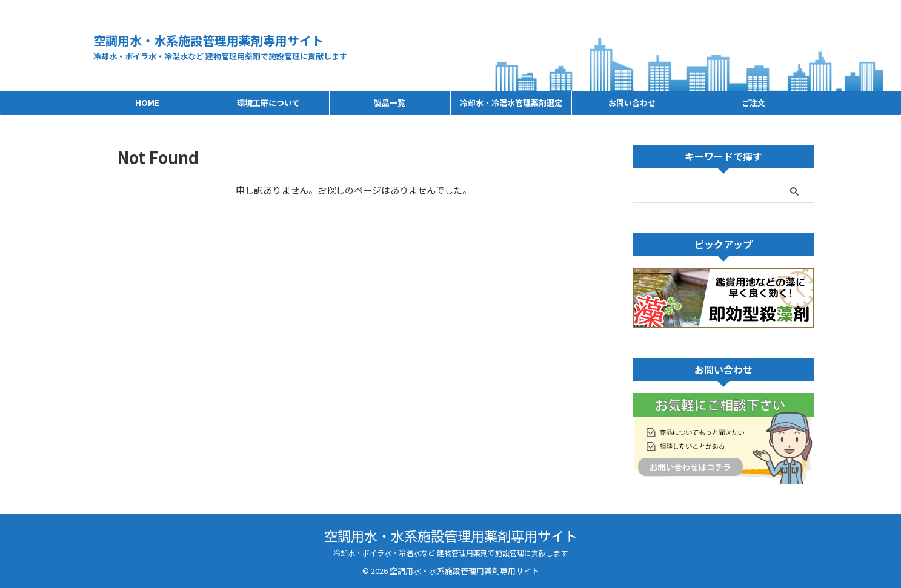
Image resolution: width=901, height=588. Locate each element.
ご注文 (753, 103)
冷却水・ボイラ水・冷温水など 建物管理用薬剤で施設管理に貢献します (450, 553)
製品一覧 (390, 103)
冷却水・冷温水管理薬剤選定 (511, 103)
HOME (147, 103)
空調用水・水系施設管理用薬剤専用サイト (208, 40)
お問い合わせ (632, 103)
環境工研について (268, 103)
